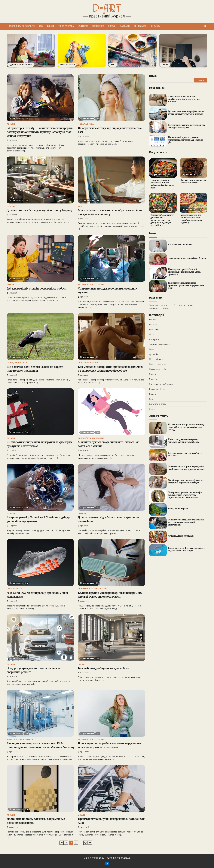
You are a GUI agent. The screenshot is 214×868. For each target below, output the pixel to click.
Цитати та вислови (158, 404)
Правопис (154, 379)
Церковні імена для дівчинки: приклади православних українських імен (186, 286)
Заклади (125, 26)
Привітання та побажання (93, 589)
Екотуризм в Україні (178, 509)
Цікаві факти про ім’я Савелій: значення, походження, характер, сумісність (184, 272)
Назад (62, 843)
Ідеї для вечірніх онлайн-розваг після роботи (37, 289)
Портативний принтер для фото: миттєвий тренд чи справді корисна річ (185, 140)
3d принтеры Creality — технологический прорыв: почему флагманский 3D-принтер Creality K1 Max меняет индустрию (40, 132)
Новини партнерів (157, 369)
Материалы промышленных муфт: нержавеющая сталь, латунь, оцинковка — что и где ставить (185, 495)
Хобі (41, 26)
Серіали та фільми (88, 363)
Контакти (155, 26)
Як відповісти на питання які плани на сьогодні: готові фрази (186, 126)
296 (86, 843)
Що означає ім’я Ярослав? (181, 245)
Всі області (140, 26)
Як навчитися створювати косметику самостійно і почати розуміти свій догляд (186, 427)
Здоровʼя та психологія (22, 26)
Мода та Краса (66, 26)
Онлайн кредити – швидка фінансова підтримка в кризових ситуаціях (186, 482)
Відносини (98, 26)
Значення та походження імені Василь (187, 258)
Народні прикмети (17, 363)
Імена (152, 349)
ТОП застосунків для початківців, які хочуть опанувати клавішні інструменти (186, 522)
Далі (90, 843)
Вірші (152, 334)
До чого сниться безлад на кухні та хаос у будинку (40, 210)
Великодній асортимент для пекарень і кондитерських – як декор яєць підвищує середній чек (162, 220)
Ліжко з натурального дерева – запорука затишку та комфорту (183, 441)
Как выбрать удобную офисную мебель (103, 668)
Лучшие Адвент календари (181, 536)
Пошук (153, 76)
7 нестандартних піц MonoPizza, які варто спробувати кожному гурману (191, 219)
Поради (112, 26)
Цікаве (51, 26)
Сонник (11, 206)
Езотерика (154, 339)
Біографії (153, 325)
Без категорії (155, 320)
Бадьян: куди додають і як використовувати (193, 181)
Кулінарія (83, 26)
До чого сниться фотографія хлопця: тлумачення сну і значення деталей (186, 113)
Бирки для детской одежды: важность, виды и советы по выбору (187, 550)
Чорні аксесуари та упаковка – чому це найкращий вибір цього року (162, 184)
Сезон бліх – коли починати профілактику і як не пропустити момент (184, 99)
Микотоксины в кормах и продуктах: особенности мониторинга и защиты (186, 468)
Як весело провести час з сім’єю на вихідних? (185, 454)
